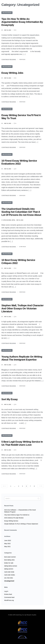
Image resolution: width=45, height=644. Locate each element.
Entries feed (8, 594)
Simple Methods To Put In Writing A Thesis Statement (21, 524)
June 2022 (8, 540)
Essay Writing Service (11, 521)
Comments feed (9, 597)
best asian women (10, 557)
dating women (9, 569)
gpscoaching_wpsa (9, 220)
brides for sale (9, 563)
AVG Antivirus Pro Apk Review (14, 518)
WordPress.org (9, 600)
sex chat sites (9, 578)
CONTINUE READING (9, 59)
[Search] (38, 498)
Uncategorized (7, 13)
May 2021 (7, 546)
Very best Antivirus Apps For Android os (17, 515)
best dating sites (9, 560)
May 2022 (7, 543)
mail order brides (10, 575)
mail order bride (9, 572)
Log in (6, 591)
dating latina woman (11, 566)
